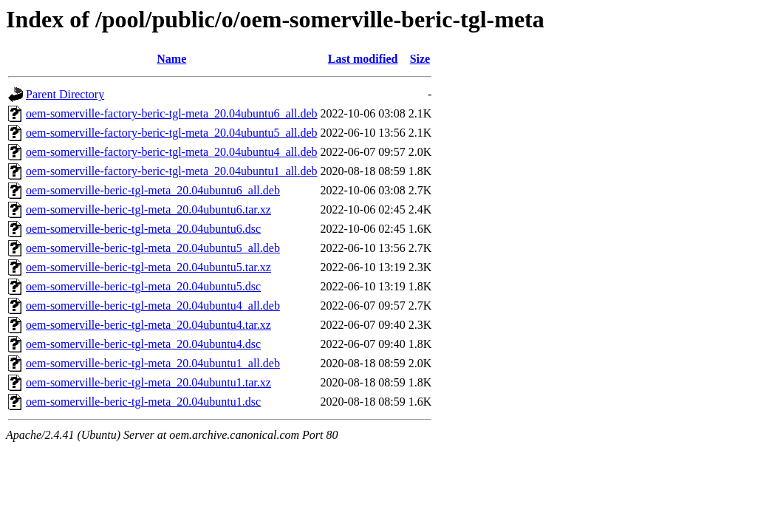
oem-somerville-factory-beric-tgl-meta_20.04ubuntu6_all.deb (172, 113)
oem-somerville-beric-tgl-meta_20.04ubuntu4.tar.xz (148, 325)
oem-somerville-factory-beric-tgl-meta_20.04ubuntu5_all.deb (172, 133)
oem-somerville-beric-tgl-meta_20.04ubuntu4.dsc (143, 344)
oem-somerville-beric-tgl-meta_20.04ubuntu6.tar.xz (148, 209)
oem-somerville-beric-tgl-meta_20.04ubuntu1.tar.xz (148, 382)
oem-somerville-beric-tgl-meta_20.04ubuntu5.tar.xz (148, 267)
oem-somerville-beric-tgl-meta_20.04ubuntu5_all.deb (153, 248)
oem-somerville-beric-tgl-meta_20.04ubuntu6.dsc (143, 229)
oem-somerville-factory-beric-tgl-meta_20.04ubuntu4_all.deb (172, 152)
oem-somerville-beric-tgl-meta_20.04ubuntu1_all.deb (153, 363)
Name (171, 59)
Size (420, 59)
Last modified (363, 59)
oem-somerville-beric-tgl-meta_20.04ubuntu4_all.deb (153, 306)
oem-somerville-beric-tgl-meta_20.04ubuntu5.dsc (143, 286)
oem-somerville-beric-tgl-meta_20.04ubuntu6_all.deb (153, 190)
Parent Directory (65, 94)
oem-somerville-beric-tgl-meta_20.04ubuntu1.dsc (143, 402)
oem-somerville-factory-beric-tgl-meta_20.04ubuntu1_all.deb (172, 171)
